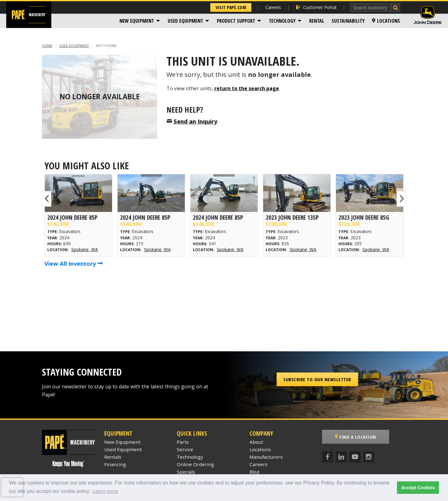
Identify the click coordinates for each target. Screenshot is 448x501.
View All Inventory (74, 263)
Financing (115, 464)
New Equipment (137, 21)
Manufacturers (266, 457)
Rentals (113, 457)
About (256, 442)
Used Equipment (185, 21)
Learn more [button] (105, 491)
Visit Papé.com (231, 7)
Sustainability (348, 21)
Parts (183, 442)
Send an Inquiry (195, 121)
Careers (273, 7)
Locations (386, 21)
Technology (282, 21)
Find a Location (356, 437)
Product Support (236, 21)
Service (185, 449)
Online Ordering (195, 464)
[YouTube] (355, 457)
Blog (254, 472)
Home (47, 46)
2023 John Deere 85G (364, 217)
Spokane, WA (85, 249)
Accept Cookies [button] (418, 488)
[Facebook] (328, 457)
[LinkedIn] (341, 457)
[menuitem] (140, 21)
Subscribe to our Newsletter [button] (317, 379)
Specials (186, 472)
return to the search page (247, 88)
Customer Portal (316, 7)
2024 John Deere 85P (72, 217)
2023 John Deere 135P (292, 217)
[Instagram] (369, 457)
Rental (317, 21)
